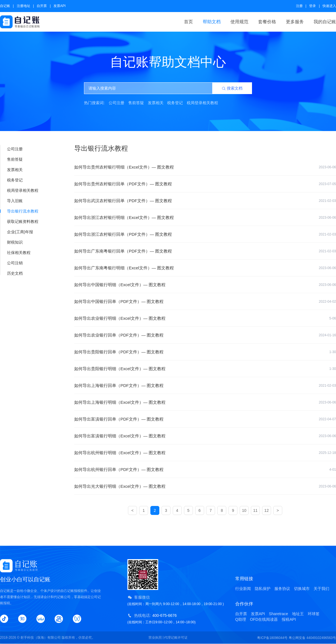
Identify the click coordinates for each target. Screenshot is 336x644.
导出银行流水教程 (19, 211)
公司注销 (12, 263)
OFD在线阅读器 (264, 619)
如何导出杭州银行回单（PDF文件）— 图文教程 (205, 470)
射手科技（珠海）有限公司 (41, 638)
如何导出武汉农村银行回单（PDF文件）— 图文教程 (205, 201)
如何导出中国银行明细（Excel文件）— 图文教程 (205, 285)
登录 (312, 6)
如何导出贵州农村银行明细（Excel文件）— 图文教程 (205, 167)
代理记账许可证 (176, 638)
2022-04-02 (327, 302)
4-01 (333, 470)
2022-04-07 (327, 419)
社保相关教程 (16, 253)
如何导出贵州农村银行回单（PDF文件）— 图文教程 (205, 184)
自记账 (5, 6)
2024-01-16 (327, 335)
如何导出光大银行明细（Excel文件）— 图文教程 (205, 486)
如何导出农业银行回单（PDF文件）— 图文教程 (205, 335)
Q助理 (241, 619)
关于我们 (321, 589)
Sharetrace (278, 614)
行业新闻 (243, 589)
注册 (299, 6)
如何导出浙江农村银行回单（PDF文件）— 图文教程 (205, 234)
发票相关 (156, 103)
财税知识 (12, 242)
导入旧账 (12, 201)
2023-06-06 (327, 167)
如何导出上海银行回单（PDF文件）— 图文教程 (205, 386)
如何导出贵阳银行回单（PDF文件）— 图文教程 (205, 352)
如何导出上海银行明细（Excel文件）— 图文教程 (205, 402)
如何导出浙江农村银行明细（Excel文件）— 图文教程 (205, 218)
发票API (60, 6)
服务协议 (282, 589)
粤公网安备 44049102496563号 (312, 638)
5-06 (333, 318)
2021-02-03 (327, 201)
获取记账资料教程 (19, 221)
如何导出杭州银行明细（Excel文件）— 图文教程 (205, 453)
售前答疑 (136, 103)
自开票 (42, 6)
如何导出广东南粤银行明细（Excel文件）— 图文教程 (205, 268)
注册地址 (24, 6)
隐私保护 (263, 589)
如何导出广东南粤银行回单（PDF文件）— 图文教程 (205, 251)
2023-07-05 (327, 184)
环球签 (314, 614)
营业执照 (155, 638)
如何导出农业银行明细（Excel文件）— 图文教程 (205, 318)
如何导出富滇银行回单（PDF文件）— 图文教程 (205, 419)
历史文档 (12, 273)
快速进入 (329, 6)
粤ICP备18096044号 (272, 638)
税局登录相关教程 (202, 103)
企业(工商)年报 (17, 232)
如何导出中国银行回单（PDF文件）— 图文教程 (205, 302)
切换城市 (302, 589)
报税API (289, 619)
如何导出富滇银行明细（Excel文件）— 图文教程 (205, 436)
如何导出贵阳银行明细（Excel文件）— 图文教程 (205, 369)
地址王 (298, 614)
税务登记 (175, 103)
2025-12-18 (327, 453)
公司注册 (116, 103)
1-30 (333, 352)
